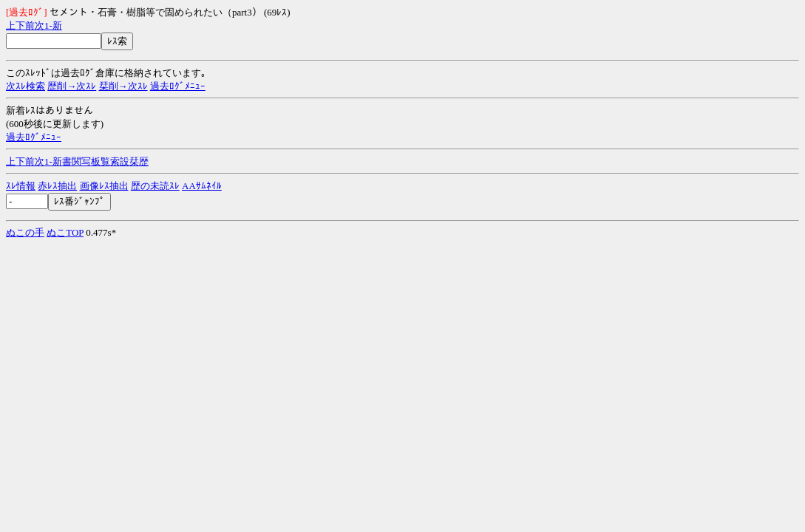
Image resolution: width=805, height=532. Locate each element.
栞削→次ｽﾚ (123, 86)
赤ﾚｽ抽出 (57, 186)
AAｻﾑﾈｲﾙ (202, 186)
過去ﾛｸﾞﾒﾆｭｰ (178, 86)
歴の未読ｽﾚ (155, 186)
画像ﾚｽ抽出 (104, 186)
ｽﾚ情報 (21, 186)
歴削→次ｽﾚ (72, 86)
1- (48, 25)
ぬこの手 (25, 232)
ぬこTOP (65, 232)
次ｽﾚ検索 (26, 86)
